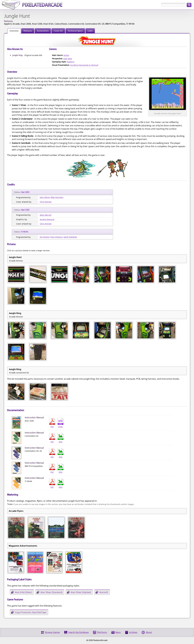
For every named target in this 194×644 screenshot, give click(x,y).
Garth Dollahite (70, 237)
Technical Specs (75, 31)
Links (90, 31)
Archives (133, 633)
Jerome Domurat (47, 219)
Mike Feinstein (57, 197)
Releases (28, 31)
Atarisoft (104, 592)
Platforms (102, 633)
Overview (14, 31)
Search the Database (78, 633)
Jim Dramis (45, 237)
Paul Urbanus (56, 237)
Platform (71, 62)
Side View (68, 59)
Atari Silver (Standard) (51, 592)
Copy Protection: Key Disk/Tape (31, 612)
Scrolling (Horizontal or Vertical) (84, 65)
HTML (61, 423)
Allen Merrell (46, 215)
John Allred (45, 197)
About (149, 633)
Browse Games (53, 633)
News (118, 633)
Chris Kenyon (46, 202)
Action (66, 55)
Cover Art (58, 31)
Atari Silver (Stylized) (81, 592)
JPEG (61, 438)
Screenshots (43, 31)
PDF (52, 423)
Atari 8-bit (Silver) (23, 592)
